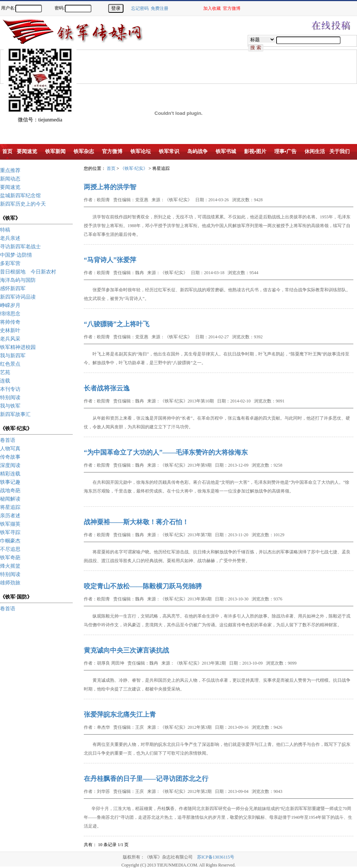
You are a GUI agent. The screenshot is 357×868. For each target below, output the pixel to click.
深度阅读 (10, 465)
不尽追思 (10, 549)
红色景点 (10, 364)
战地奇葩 (10, 491)
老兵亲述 (10, 238)
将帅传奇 (10, 322)
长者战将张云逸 (107, 388)
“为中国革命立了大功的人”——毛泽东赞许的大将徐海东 (166, 452)
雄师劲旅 (10, 583)
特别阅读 (10, 398)
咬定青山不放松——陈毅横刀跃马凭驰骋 (143, 586)
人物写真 (10, 449)
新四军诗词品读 (18, 297)
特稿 (5, 230)
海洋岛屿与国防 (18, 280)
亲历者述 (10, 516)
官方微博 (232, 8)
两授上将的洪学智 (110, 187)
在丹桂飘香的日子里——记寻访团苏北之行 (146, 779)
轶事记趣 (10, 482)
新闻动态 (10, 179)
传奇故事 (10, 457)
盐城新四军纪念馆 (20, 196)
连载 (5, 381)
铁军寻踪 (10, 532)
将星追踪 (10, 507)
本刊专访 (10, 389)
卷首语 (8, 440)
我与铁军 (10, 406)
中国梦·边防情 (16, 255)
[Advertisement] (133, 66)
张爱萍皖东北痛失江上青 (120, 715)
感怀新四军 (13, 289)
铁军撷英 (10, 524)
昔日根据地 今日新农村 (28, 272)
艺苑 (5, 372)
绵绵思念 (10, 314)
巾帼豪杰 (10, 541)
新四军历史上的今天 (23, 204)
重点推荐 (10, 170)
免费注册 (160, 8)
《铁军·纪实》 (134, 168)
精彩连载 (10, 474)
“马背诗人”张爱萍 (110, 260)
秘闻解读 (10, 499)
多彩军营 (10, 263)
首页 (111, 168)
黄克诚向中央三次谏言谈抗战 (126, 650)
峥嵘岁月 (10, 305)
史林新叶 (10, 330)
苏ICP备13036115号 (216, 857)
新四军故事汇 (15, 414)
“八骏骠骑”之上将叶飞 (117, 324)
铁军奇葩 (10, 558)
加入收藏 (212, 8)
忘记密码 (140, 8)
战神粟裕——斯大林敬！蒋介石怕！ (136, 522)
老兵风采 (10, 339)
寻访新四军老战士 (20, 247)
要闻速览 (10, 187)
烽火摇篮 (10, 566)
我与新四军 (13, 356)
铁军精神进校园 (18, 347)
